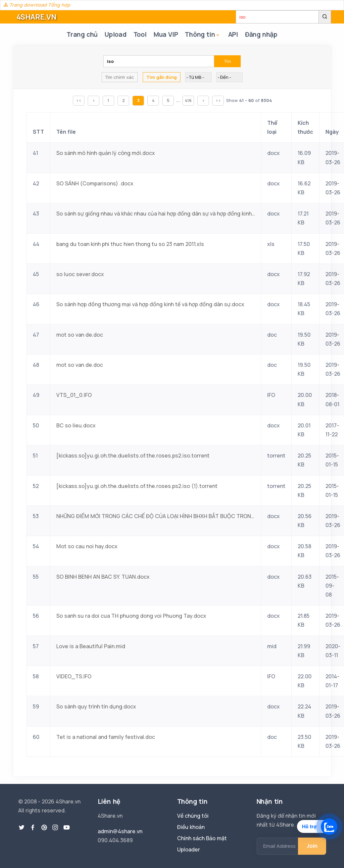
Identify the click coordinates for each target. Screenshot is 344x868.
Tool (140, 35)
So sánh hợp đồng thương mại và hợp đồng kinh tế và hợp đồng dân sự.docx (150, 305)
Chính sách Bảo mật (202, 838)
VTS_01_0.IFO (74, 396)
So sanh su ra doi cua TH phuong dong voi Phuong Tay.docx (131, 616)
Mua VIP (167, 35)
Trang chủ (80, 35)
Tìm (228, 62)
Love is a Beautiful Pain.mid (91, 647)
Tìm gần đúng (162, 78)
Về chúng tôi (193, 816)
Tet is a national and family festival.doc (106, 737)
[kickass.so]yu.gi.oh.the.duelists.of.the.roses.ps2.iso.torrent (133, 456)
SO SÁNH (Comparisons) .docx (95, 184)
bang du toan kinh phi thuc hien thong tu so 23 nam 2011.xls (130, 244)
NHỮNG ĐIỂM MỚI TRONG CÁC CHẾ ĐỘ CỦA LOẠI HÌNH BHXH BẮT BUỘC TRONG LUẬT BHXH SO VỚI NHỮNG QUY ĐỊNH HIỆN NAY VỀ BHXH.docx (156, 516)
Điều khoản (191, 827)
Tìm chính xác (120, 78)
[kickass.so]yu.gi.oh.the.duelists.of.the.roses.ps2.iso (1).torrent (137, 486)
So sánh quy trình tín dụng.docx (96, 707)
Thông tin (205, 35)
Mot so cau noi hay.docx (87, 547)
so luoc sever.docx (80, 274)
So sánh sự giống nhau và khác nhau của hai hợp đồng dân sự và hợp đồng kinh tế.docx (156, 214)
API (234, 35)
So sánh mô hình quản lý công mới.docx (106, 154)
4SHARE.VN (36, 17)
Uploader (189, 849)
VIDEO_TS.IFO (74, 677)
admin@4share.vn (120, 831)
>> (218, 101)
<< (79, 101)
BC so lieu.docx (76, 426)
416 (188, 101)
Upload (115, 35)
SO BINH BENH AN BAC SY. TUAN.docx (103, 577)
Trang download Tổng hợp (37, 5)
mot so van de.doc (80, 335)
